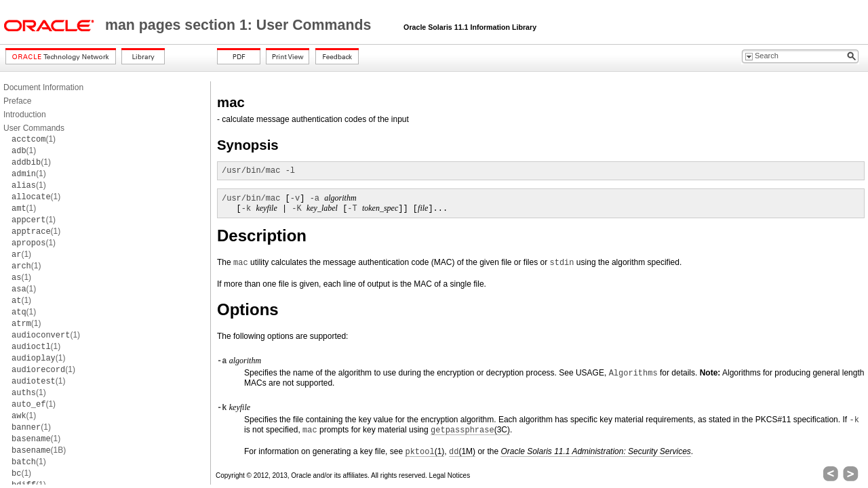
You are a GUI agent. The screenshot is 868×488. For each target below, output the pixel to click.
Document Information (43, 87)
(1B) (39, 450)
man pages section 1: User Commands (240, 25)
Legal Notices (450, 475)
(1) (34, 139)
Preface (17, 101)
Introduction (25, 115)
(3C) (470, 430)
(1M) (462, 452)
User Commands (34, 128)
